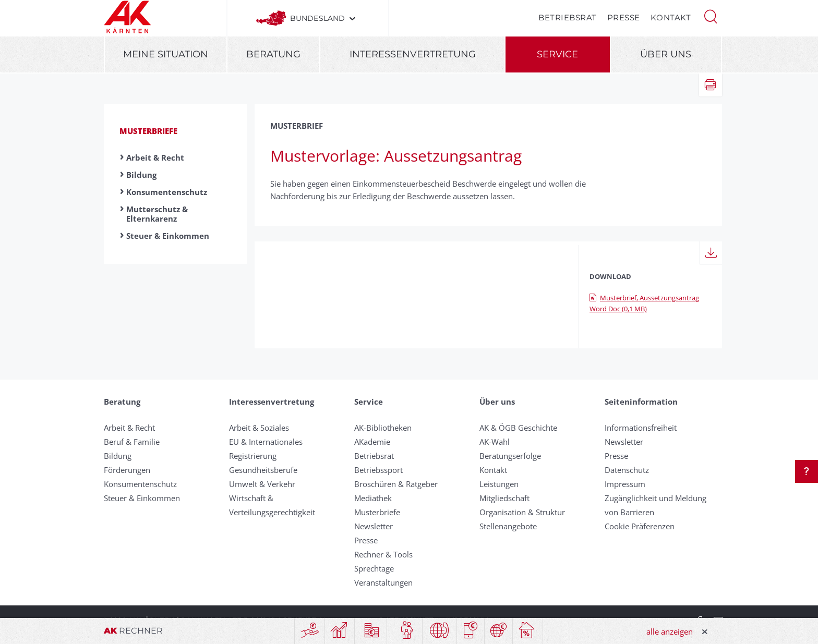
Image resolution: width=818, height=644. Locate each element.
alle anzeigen (670, 631)
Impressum (625, 484)
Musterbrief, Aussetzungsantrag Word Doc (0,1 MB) (644, 303)
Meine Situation (166, 54)
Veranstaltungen (383, 582)
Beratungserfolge (510, 456)
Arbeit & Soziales (259, 428)
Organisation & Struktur (522, 512)
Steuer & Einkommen (168, 236)
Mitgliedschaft (504, 498)
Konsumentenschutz (167, 192)
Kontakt (671, 17)
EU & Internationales (266, 442)
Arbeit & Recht (155, 157)
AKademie (372, 442)
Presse (624, 17)
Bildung (141, 175)
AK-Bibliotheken (383, 428)
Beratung (273, 54)
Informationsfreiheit (641, 428)
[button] (711, 16)
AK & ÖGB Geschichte (518, 428)
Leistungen (499, 484)
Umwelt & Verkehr (262, 484)
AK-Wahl (495, 442)
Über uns (666, 54)
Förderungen (127, 470)
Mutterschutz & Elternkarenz (157, 214)
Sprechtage (374, 568)
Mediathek (373, 498)
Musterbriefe (148, 131)
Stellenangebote (508, 526)
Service (557, 54)
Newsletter (374, 526)
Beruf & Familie (132, 442)
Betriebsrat (568, 17)
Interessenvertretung (413, 54)
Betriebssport (378, 470)
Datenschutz (627, 470)
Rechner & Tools (383, 554)
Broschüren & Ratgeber (396, 484)
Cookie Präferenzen (640, 526)
